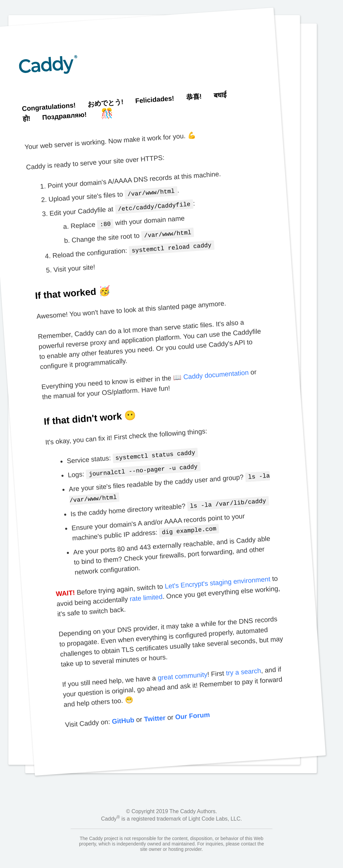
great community (182, 669)
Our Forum (192, 708)
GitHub (123, 713)
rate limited (146, 590)
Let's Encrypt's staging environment (217, 575)
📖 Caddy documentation (211, 372)
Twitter (155, 711)
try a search (243, 664)
